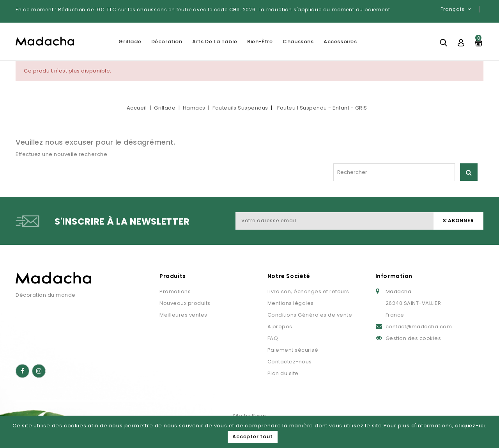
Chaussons (298, 42)
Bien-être (260, 42)
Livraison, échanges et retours (308, 291)
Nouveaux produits (185, 303)
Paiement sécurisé (293, 350)
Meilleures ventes (183, 315)
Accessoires (340, 42)
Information (394, 276)
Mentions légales (291, 303)
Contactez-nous (290, 362)
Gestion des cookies (413, 338)
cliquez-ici (470, 426)
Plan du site (283, 373)
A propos (280, 327)
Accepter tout (252, 436)
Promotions (175, 291)
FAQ (273, 338)
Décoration (167, 42)
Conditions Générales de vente (310, 315)
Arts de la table (215, 42)
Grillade (130, 42)
